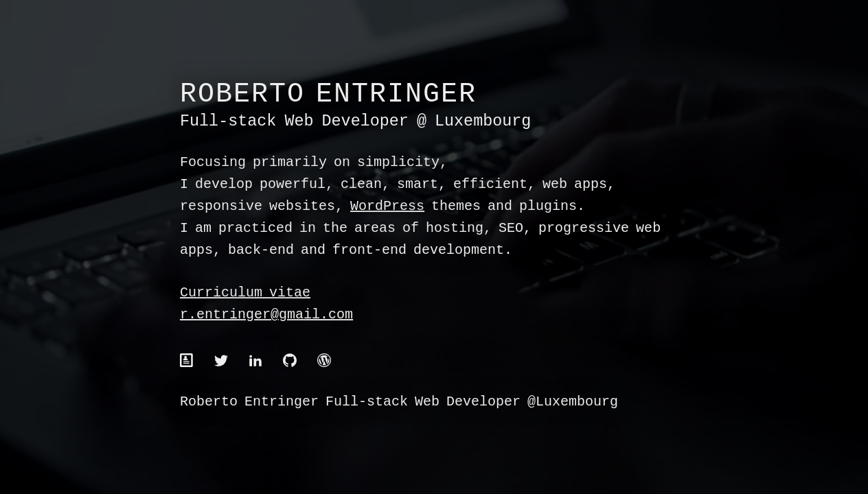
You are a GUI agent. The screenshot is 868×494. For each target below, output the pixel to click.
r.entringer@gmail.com (266, 315)
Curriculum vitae (245, 293)
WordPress (387, 207)
